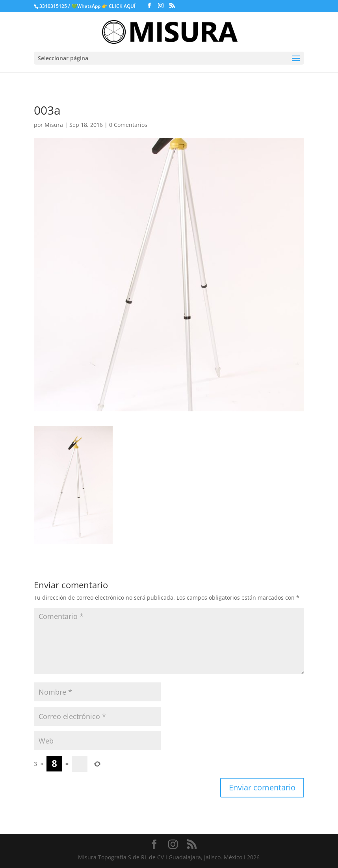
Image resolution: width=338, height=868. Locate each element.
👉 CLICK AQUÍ (119, 6)
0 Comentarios (128, 125)
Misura (54, 125)
